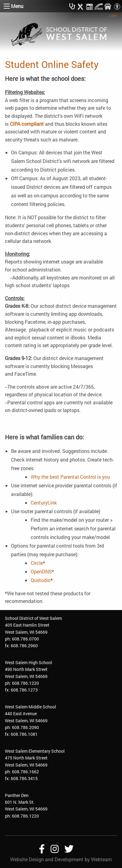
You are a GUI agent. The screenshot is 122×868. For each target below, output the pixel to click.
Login (113, 15)
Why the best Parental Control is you (70, 477)
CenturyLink (44, 503)
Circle (37, 563)
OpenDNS (41, 571)
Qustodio (41, 580)
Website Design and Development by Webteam (61, 859)
